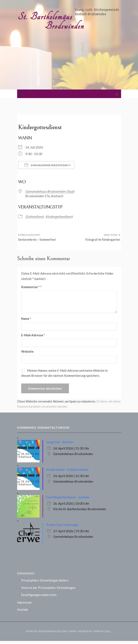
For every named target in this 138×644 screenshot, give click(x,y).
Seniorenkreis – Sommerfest (37, 239)
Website (27, 351)
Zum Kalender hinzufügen (46, 165)
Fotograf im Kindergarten (103, 239)
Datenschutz (26, 573)
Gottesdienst (35, 216)
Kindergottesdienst (59, 216)
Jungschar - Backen (60, 442)
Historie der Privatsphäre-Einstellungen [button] (48, 588)
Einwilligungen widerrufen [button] (39, 595)
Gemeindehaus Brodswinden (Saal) (50, 191)
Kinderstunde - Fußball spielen (67, 469)
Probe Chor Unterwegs (62, 525)
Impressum (24, 602)
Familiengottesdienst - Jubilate (68, 497)
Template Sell (102, 631)
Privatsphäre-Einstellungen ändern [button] (45, 580)
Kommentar (30, 287)
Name (26, 319)
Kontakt (23, 609)
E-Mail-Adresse (33, 335)
